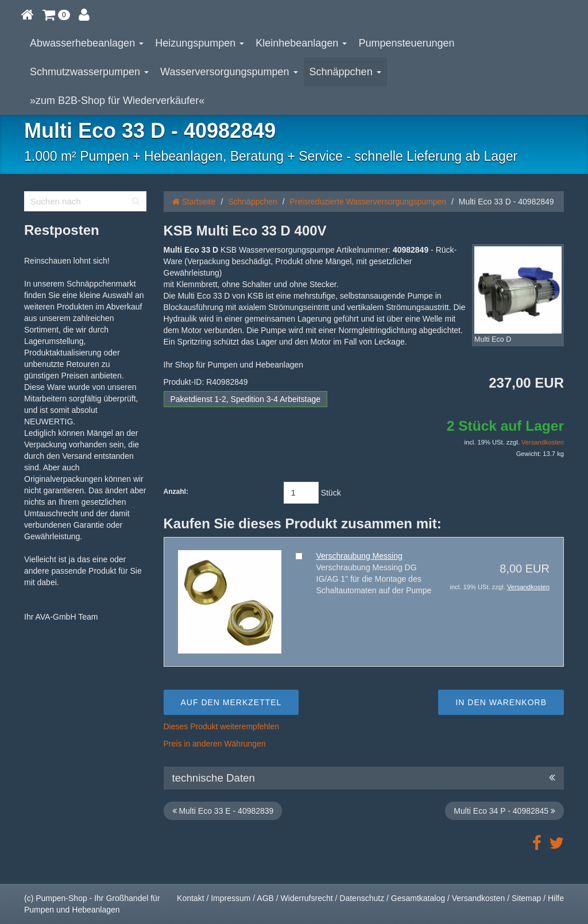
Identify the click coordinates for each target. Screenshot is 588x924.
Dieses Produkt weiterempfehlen (222, 726)
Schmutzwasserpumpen (89, 72)
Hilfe (556, 898)
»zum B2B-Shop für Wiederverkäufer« (117, 100)
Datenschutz (362, 898)
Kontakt (190, 898)
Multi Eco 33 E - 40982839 (223, 811)
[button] (56, 14)
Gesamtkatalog (418, 898)
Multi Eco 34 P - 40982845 (504, 811)
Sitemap (526, 898)
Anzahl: (176, 492)
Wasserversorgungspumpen (229, 72)
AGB (265, 898)
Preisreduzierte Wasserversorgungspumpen (368, 202)
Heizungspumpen (200, 43)
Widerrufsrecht (307, 898)
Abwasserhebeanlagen (87, 43)
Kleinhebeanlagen (301, 43)
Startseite (194, 202)
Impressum (231, 898)
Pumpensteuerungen (406, 43)
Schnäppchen (345, 72)
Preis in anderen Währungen (215, 744)
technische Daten (364, 778)
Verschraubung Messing (359, 556)
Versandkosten (543, 442)
